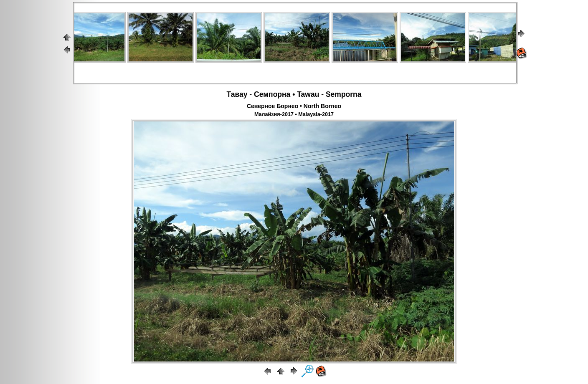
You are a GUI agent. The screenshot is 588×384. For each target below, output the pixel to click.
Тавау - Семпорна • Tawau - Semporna (294, 94)
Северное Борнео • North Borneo (294, 106)
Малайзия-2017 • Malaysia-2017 (294, 114)
